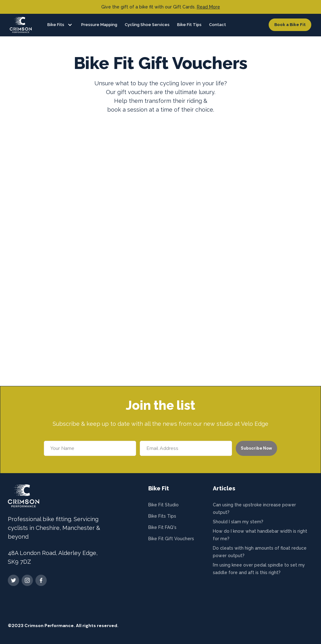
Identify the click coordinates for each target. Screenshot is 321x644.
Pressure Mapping (99, 25)
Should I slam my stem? (238, 522)
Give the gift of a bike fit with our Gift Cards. (161, 7)
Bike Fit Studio (163, 505)
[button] (58, 25)
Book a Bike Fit (290, 25)
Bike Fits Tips (162, 516)
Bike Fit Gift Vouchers (171, 539)
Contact (218, 25)
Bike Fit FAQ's (162, 527)
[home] (21, 25)
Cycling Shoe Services (147, 25)
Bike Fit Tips (189, 25)
